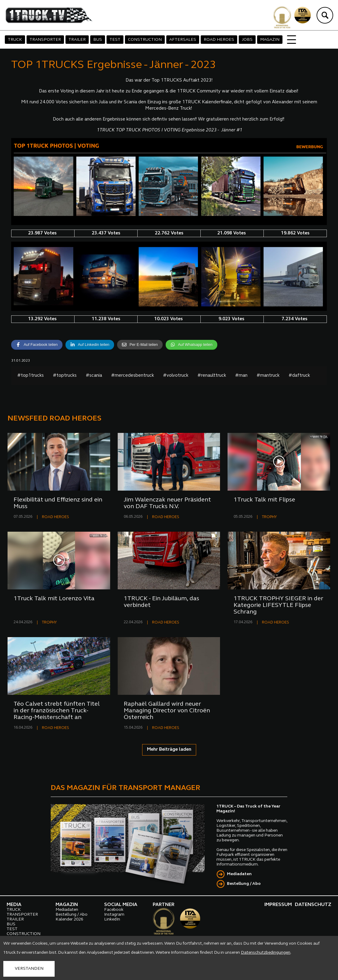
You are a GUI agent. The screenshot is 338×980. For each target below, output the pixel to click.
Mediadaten (239, 874)
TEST (115, 40)
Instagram (114, 915)
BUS (98, 40)
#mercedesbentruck (132, 376)
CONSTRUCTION (145, 40)
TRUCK (15, 40)
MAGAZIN (270, 40)
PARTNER (164, 905)
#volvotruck (176, 376)
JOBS (247, 40)
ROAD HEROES (219, 40)
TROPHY (269, 517)
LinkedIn (112, 919)
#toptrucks (65, 376)
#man (241, 376)
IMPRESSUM (278, 905)
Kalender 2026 (69, 919)
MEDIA (14, 905)
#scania (94, 376)
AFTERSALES (183, 40)
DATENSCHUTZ (313, 905)
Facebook (114, 910)
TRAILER (77, 40)
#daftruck (299, 376)
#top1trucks (30, 376)
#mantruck (268, 376)
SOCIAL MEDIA (121, 905)
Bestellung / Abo (244, 884)
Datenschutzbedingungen (266, 953)
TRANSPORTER (45, 40)
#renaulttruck (212, 376)
